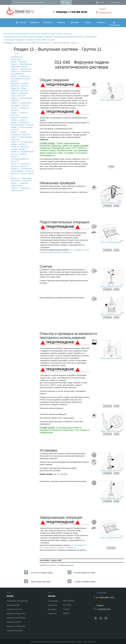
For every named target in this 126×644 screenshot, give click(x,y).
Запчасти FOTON (14, 609)
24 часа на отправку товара (42, 573)
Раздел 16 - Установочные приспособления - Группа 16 (22, 170)
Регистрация (116, 3)
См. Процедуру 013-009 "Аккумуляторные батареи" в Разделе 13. (64, 251)
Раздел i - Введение (19, 62)
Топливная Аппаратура (17, 601)
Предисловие (16, 59)
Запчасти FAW (13, 605)
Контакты (101, 22)
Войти (102, 3)
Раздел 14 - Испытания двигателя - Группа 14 (20, 165)
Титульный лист (17, 57)
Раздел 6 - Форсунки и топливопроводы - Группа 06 (22, 124)
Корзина (102, 9)
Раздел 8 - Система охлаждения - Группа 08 (20, 133)
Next (111, 167)
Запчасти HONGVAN (16, 626)
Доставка (75, 22)
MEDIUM (111, 100)
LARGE (119, 100)
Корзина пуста (106, 12)
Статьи (88, 22)
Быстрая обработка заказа (85, 573)
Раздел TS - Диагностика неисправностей (21, 73)
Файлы (66, 613)
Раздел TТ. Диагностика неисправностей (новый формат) (20, 79)
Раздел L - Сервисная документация (19, 184)
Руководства (115, 27)
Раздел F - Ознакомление (21, 69)
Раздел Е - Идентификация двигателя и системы (22, 65)
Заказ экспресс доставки (41, 582)
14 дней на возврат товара (85, 582)
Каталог (21, 22)
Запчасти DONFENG (16, 614)
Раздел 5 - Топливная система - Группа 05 (19, 119)
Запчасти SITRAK (15, 631)
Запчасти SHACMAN (16, 618)
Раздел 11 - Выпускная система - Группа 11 (20, 148)
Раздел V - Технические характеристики (20, 189)
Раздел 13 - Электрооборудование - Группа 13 (20, 159)
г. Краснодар (101, 593)
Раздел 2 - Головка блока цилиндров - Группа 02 (21, 104)
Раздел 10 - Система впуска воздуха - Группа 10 (22, 143)
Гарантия (61, 22)
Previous (107, 206)
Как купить (48, 22)
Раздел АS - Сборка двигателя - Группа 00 (20, 90)
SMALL (103, 100)
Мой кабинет (69, 601)
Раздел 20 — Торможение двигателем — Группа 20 (21, 180)
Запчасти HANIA (14, 622)
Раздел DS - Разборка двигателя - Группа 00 (20, 85)
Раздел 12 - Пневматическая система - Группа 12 (22, 153)
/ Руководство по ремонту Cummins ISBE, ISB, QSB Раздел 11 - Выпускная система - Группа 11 (41, 43)
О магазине (35, 22)
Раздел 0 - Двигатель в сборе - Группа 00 (20, 95)
